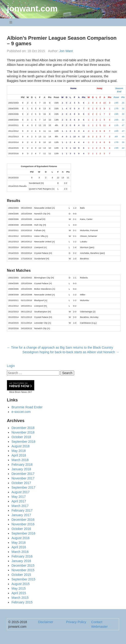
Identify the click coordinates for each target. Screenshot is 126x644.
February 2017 (22, 510)
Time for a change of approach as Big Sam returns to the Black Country (60, 347)
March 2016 (20, 552)
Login (11, 366)
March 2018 (20, 460)
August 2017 (21, 492)
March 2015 (20, 598)
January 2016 (21, 561)
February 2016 (22, 556)
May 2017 (19, 497)
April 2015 (19, 593)
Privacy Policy (76, 622)
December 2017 (23, 474)
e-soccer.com (21, 412)
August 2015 (21, 584)
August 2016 (21, 538)
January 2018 (21, 469)
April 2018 (19, 455)
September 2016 (23, 533)
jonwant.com (32, 9)
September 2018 (23, 442)
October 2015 (21, 575)
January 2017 (21, 515)
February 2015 (22, 602)
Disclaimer (46, 622)
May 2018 (19, 451)
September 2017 (23, 487)
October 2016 (21, 529)
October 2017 (21, 483)
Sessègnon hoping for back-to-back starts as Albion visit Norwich (71, 352)
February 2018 (22, 465)
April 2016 (19, 547)
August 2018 (21, 446)
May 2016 (19, 543)
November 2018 (23, 432)
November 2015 (23, 570)
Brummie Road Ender (27, 407)
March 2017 (20, 506)
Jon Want (66, 51)
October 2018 (21, 437)
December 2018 (23, 428)
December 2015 (23, 566)
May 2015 (19, 588)
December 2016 (23, 520)
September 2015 (23, 579)
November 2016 (23, 524)
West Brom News (18, 392)
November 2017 (23, 478)
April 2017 (19, 501)
